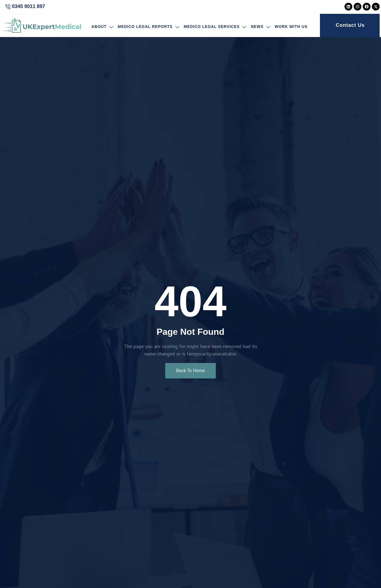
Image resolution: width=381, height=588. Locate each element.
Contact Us (350, 25)
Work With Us (291, 27)
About (103, 27)
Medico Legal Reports (149, 27)
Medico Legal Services (215, 27)
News (260, 27)
